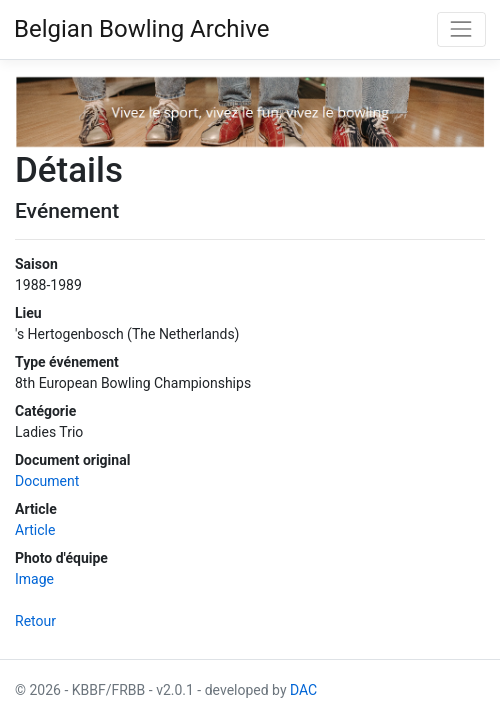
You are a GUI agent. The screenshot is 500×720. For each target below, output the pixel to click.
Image (34, 579)
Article (35, 530)
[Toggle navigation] (461, 29)
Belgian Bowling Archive (142, 29)
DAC (303, 690)
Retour (35, 621)
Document (47, 481)
